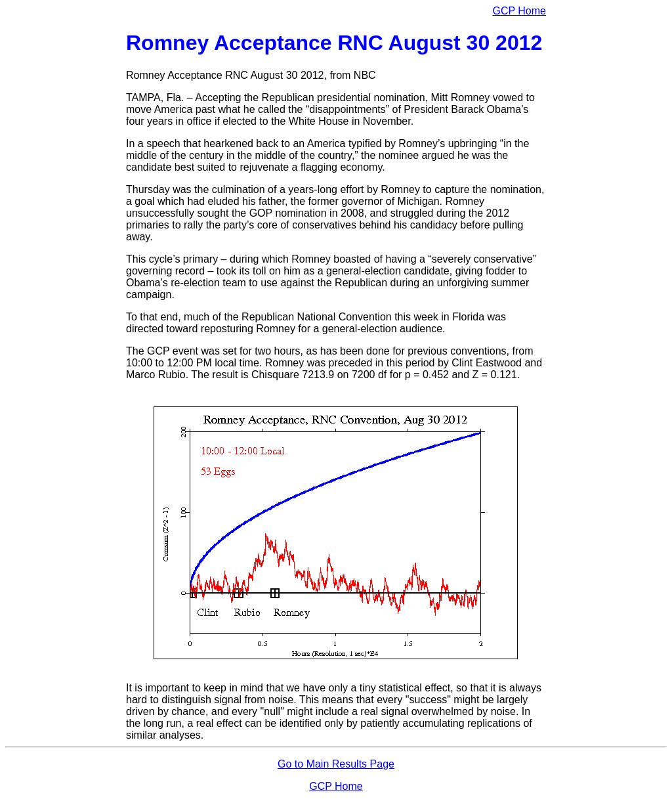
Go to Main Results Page (336, 764)
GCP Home (519, 11)
